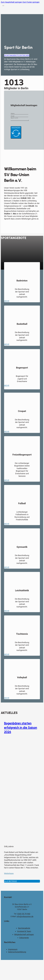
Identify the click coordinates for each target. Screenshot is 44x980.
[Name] (19, 113)
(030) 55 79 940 (24, 914)
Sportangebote (24, 929)
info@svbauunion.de (25, 917)
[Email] (19, 116)
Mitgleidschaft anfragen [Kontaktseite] (24, 935)
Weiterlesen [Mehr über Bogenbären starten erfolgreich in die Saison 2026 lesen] (9, 874)
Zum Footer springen (31, 2)
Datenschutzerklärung (17, 952)
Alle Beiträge (11, 882)
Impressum (13, 950)
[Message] (21, 119)
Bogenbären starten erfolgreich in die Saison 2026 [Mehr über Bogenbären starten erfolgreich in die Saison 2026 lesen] (21, 728)
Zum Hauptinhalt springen (11, 2)
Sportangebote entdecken (17, 55)
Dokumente (24, 938)
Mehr (7, 302)
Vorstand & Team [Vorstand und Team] (24, 932)
